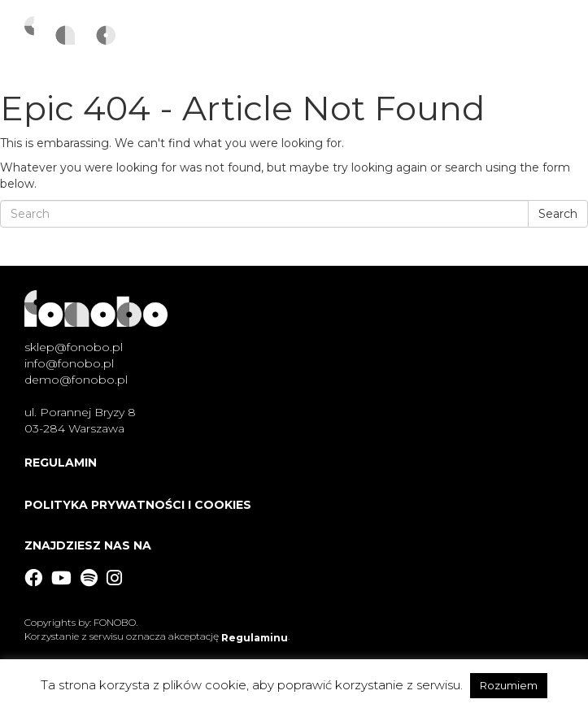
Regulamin (61, 463)
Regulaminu (255, 638)
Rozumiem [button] (509, 685)
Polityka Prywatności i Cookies (138, 505)
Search (558, 214)
